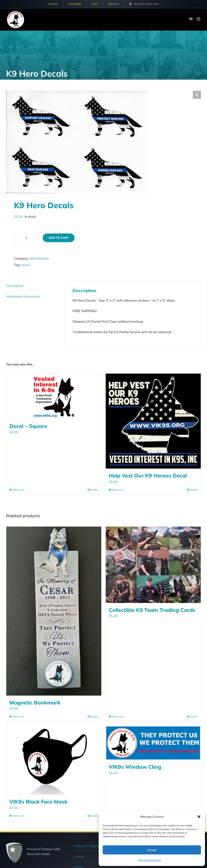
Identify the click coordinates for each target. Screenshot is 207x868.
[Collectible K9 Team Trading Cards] (153, 565)
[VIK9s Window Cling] (153, 743)
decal (26, 265)
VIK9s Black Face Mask (38, 801)
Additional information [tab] (23, 296)
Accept (152, 850)
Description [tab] (15, 286)
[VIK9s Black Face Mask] (54, 760)
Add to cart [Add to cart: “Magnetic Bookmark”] (18, 716)
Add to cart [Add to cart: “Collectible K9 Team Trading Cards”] (118, 716)
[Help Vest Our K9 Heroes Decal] (153, 421)
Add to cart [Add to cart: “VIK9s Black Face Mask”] (18, 816)
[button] (199, 817)
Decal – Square (28, 426)
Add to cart (59, 238)
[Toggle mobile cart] (191, 19)
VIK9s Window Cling (135, 767)
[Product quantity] (26, 238)
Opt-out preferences (150, 860)
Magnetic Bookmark (35, 702)
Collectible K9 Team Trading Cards (152, 610)
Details (94, 490)
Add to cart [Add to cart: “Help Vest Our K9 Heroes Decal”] (118, 490)
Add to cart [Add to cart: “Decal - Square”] (18, 490)
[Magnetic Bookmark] (54, 611)
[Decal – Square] (54, 396)
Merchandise (39, 258)
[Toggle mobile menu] (199, 19)
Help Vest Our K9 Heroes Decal (148, 475)
